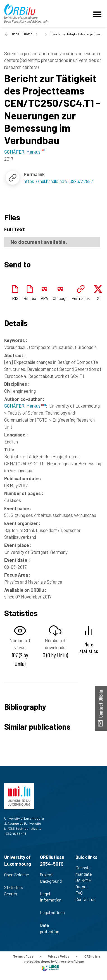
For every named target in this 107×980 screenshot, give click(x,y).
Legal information (51, 900)
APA (44, 298)
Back (16, 34)
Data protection (52, 928)
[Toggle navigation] (98, 14)
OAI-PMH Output (84, 883)
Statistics (16, 887)
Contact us (88, 899)
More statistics (89, 648)
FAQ (81, 893)
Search (13, 894)
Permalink (81, 298)
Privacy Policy (59, 956)
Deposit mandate (86, 871)
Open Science (17, 878)
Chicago (60, 298)
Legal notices (52, 916)
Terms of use (23, 956)
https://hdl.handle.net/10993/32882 (58, 181)
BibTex (30, 298)
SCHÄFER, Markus (25, 406)
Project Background (51, 881)
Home (28, 34)
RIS (15, 298)
